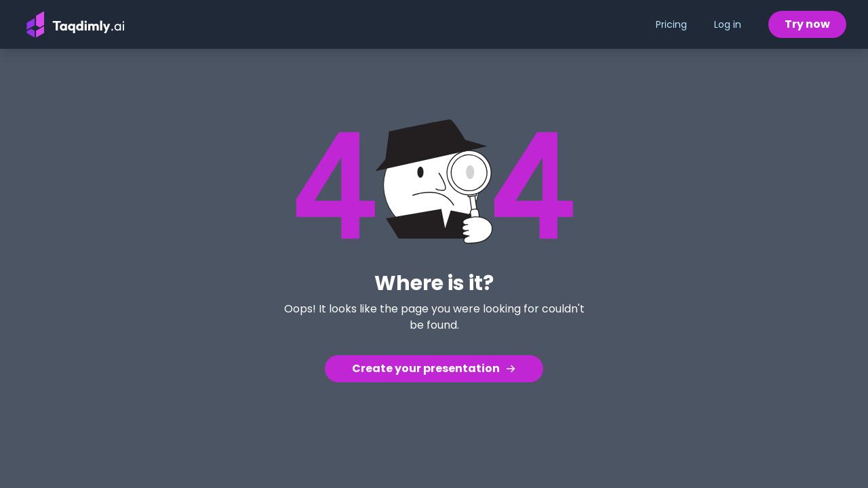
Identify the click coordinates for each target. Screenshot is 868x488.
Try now (807, 24)
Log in (728, 24)
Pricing (671, 24)
